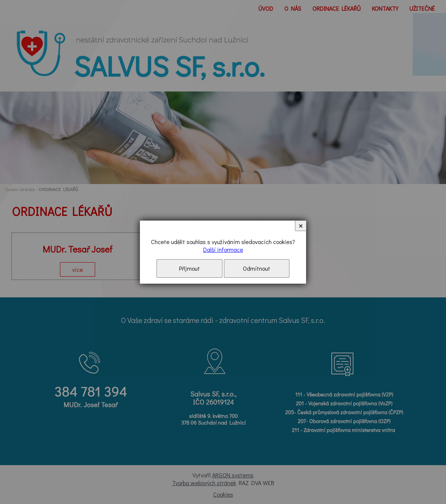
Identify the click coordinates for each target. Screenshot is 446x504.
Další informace (223, 249)
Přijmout (190, 268)
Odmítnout (256, 268)
